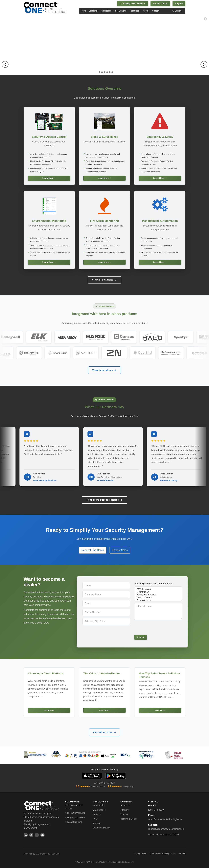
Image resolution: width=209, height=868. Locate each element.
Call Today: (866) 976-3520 (133, 3)
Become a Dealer (129, 819)
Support (156, 11)
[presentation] (154, 627)
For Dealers (121, 11)
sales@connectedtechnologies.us (165, 819)
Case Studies (99, 810)
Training (97, 823)
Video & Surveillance (75, 813)
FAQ (95, 819)
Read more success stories (104, 500)
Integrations (107, 11)
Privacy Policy (140, 854)
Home (84, 11)
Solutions (94, 11)
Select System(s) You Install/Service (154, 584)
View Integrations (104, 370)
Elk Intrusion (158, 592)
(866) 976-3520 (156, 810)
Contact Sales (120, 550)
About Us (125, 805)
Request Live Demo (93, 550)
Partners (125, 810)
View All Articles (105, 732)
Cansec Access (158, 598)
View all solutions (104, 280)
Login (179, 3)
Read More (49, 710)
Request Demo (160, 3)
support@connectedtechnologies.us (166, 829)
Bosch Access (158, 600)
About (146, 11)
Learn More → (49, 178)
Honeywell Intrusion (158, 595)
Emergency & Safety (75, 817)
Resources (135, 11)
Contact (124, 814)
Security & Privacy (102, 828)
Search (177, 11)
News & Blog (99, 805)
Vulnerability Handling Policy (163, 854)
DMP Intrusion (158, 589)
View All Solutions (74, 822)
